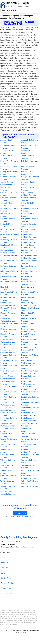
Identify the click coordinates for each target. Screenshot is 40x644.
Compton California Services (29, 199)
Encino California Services (7, 225)
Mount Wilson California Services (10, 325)
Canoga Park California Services (30, 178)
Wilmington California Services (29, 482)
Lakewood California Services (29, 272)
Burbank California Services (28, 173)
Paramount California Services (29, 351)
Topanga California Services (8, 446)
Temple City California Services (9, 440)
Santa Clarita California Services (30, 398)
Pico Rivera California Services (9, 362)
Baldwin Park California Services (9, 162)
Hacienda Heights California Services (28, 236)
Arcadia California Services (7, 152)
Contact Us (5, 568)
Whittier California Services (7, 482)
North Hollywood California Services (28, 330)
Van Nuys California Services (29, 461)
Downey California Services (7, 215)
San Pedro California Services (8, 398)
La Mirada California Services (29, 262)
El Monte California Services (8, 220)
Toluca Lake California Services (30, 440)
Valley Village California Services (30, 456)
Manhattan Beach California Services (8, 304)
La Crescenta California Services (9, 262)
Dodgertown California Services (30, 210)
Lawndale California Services (29, 278)
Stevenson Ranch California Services (8, 425)
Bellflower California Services (29, 168)
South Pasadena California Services (28, 419)
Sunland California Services (28, 430)
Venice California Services (7, 467)
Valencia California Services (8, 456)
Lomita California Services (28, 288)
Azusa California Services (28, 157)
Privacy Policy (6, 588)
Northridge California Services (8, 335)
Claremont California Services (8, 199)
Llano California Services (6, 288)
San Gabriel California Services (9, 393)
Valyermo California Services (8, 461)
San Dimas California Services (9, 388)
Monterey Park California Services (8, 320)
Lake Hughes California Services (9, 272)
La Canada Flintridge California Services (29, 257)
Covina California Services (7, 204)
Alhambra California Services (8, 147)
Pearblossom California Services (30, 356)
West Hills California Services (8, 477)
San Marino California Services (30, 393)
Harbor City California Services (9, 241)
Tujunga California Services (7, 451)
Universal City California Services (28, 451)
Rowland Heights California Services (28, 383)
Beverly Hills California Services (9, 173)
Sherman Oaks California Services (8, 409)
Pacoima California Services (29, 341)
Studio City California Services (29, 425)
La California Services (9, 255)
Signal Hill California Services (8, 414)
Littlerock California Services (29, 283)
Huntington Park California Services (8, 251)
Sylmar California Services (7, 435)
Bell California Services (30, 161)
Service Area (6, 578)
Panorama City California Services (8, 351)
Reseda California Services (28, 377)
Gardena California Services (29, 225)
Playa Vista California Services (9, 367)
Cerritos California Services (28, 189)
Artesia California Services (28, 152)
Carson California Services (28, 183)
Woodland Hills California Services (8, 493)
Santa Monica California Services (30, 404)
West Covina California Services (30, 472)
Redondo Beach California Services (8, 377)
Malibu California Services (28, 299)
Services (4, 573)
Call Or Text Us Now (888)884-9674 (20, 517)
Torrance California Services (29, 446)
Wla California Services (30, 486)
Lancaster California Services (8, 278)
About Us (4, 563)
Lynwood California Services (8, 299)
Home (3, 558)
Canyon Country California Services (8, 183)
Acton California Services (6, 141)
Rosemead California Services (8, 383)
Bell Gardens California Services (9, 168)
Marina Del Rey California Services (28, 304)
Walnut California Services (7, 472)
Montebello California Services (29, 314)
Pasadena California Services (8, 356)
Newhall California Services (28, 325)
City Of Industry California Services (28, 194)
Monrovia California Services (8, 314)
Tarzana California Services (28, 435)
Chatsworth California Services (9, 194)
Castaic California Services (7, 189)
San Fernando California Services (28, 388)
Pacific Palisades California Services (8, 341)
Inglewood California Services (29, 251)
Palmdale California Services (8, 346)
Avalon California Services (7, 157)
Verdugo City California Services (30, 467)
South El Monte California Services (28, 414)
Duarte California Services (28, 215)
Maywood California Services (8, 309)
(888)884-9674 (11, 11)
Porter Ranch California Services (9, 372)
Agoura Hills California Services (30, 141)
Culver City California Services (29, 204)
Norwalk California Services (28, 335)
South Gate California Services (9, 419)
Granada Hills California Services (10, 236)
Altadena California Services (29, 147)
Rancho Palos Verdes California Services (30, 372)
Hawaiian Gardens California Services (28, 241)
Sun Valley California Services (8, 430)
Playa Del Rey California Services (28, 362)
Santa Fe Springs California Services (8, 404)
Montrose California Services (29, 320)
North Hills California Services (8, 330)
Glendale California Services (8, 231)
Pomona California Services (28, 367)
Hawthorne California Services (8, 246)
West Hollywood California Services (28, 477)
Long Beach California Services (9, 293)
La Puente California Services (8, 267)
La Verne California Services (29, 267)
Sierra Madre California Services (30, 409)
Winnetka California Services (8, 488)
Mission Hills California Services (30, 309)
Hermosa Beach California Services (28, 246)
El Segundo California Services (30, 220)
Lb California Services (9, 282)
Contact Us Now (20, 513)
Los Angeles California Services (30, 293)
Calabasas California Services (8, 178)
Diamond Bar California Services (9, 210)
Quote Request (7, 593)
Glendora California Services (29, 231)
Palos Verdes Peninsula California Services (30, 346)
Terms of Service (7, 583)
